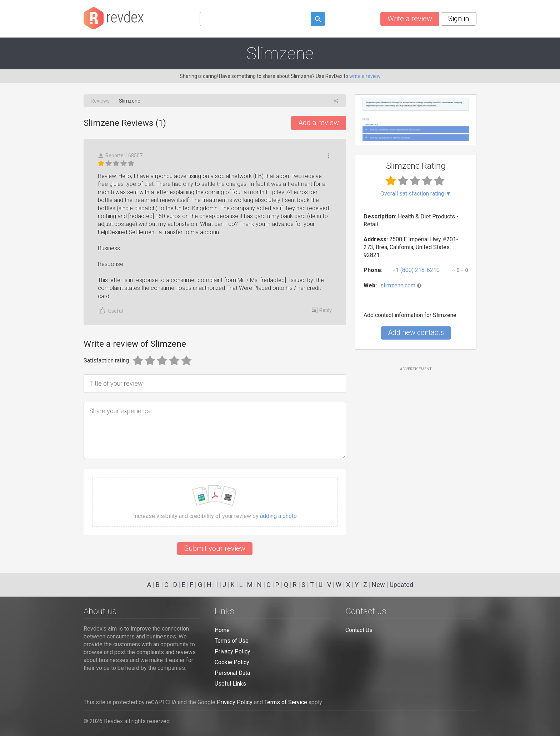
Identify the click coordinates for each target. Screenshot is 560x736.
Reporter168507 (120, 156)
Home (222, 630)
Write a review (410, 19)
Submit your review (215, 548)
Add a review (319, 123)
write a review (365, 76)
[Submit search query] (318, 20)
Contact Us (359, 630)
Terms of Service (286, 702)
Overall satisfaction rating (416, 194)
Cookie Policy (232, 662)
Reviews (100, 101)
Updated (401, 585)
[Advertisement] (416, 430)
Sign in (459, 19)
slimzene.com (398, 285)
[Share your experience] (215, 430)
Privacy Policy (232, 651)
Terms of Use (232, 641)
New (378, 585)
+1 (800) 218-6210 (416, 270)
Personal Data (232, 673)
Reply (322, 310)
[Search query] (255, 19)
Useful (110, 310)
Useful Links (230, 684)
